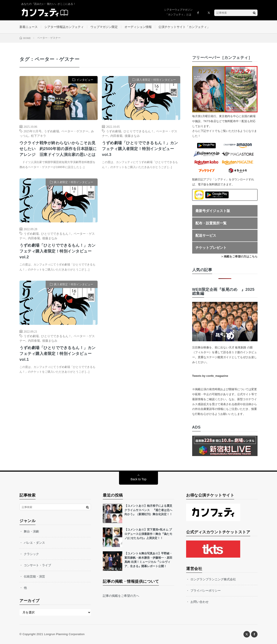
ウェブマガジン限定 (104, 27)
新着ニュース (29, 27)
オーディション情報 (138, 27)
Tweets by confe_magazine (210, 376)
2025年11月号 (33, 131)
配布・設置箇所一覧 (211, 223)
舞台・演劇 (31, 531)
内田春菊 (116, 136)
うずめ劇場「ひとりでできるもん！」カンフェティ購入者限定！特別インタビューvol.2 (58, 251)
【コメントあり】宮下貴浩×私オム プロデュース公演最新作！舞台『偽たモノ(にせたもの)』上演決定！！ (148, 534)
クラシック (31, 554)
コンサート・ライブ (37, 565)
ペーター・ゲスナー (75, 131)
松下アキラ (39, 136)
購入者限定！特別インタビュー (156, 80)
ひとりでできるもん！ (139, 131)
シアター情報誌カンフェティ (64, 27)
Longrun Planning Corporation (64, 634)
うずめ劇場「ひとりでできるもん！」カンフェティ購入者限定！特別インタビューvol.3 (140, 149)
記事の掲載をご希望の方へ (121, 596)
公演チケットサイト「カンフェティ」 (184, 27)
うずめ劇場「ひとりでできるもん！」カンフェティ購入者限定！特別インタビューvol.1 (58, 354)
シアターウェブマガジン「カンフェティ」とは (178, 12)
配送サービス (206, 235)
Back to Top (139, 479)
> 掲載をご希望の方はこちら (239, 256)
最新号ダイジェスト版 (213, 211)
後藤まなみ (132, 136)
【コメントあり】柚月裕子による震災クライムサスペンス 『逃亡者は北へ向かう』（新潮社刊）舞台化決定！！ (148, 510)
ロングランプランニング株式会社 (213, 579)
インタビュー (85, 80)
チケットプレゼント (211, 248)
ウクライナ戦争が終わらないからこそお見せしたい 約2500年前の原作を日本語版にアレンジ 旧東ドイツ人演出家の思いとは (58, 149)
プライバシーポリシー (206, 591)
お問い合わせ (200, 602)
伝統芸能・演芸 (34, 576)
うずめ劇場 (52, 131)
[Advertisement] (141, 223)
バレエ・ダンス (34, 543)
